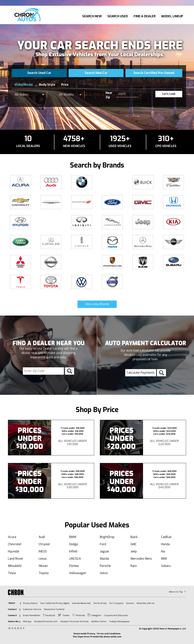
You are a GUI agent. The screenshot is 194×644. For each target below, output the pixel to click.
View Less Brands (97, 304)
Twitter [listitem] (66, 615)
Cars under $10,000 (72, 434)
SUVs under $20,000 (164, 431)
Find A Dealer (145, 16)
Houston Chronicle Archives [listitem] (74, 621)
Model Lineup (172, 16)
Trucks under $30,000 (73, 471)
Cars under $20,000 (164, 434)
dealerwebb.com (112, 637)
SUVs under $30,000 (73, 474)
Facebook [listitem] (50, 615)
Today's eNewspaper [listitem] (119, 621)
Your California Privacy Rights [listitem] (55, 603)
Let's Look (169, 94)
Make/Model (24, 85)
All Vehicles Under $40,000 (164, 486)
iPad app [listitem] (27, 621)
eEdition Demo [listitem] (99, 621)
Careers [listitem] (130, 603)
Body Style (47, 85)
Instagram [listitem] (96, 615)
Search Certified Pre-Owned (154, 73)
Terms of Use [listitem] (100, 603)
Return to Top (176, 592)
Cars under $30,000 (72, 477)
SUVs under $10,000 (73, 431)
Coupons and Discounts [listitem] (116, 615)
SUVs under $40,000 (164, 474)
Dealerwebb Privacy (84, 634)
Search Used (118, 16)
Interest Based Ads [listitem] (81, 603)
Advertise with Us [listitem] (145, 603)
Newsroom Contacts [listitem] (54, 609)
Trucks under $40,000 (164, 471)
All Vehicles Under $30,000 (73, 486)
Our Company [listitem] (116, 603)
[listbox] (29, 95)
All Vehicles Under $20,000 (164, 443)
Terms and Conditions (109, 634)
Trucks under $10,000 (73, 428)
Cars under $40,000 (164, 477)
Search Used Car (39, 73)
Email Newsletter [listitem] (32, 615)
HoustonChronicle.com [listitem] (46, 621)
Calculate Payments (141, 373)
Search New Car (96, 73)
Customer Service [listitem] (32, 609)
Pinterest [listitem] (80, 615)
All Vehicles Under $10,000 (73, 443)
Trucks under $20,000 (164, 428)
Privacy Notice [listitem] (30, 603)
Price (65, 85)
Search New (92, 16)
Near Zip (109, 95)
